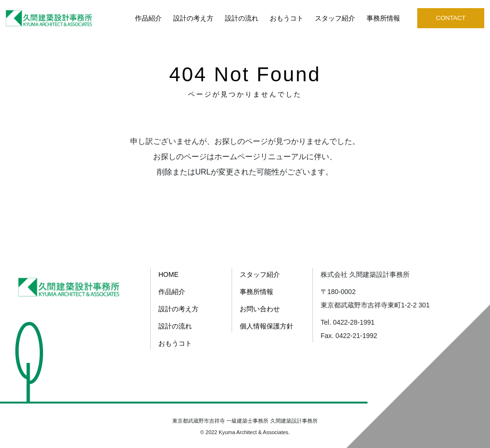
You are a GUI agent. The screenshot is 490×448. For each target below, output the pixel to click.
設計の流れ (242, 18)
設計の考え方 (193, 18)
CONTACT (451, 18)
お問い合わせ (260, 309)
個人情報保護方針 (267, 326)
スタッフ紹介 (335, 18)
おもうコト (287, 18)
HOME (168, 274)
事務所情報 (383, 18)
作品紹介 (148, 18)
